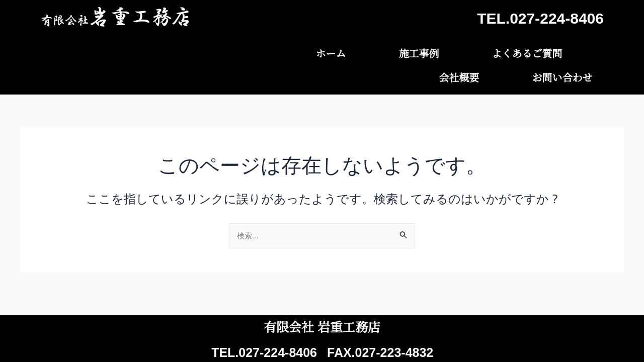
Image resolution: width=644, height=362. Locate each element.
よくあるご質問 (408, 52)
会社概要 (493, 52)
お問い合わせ (574, 52)
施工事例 (322, 52)
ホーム (257, 52)
